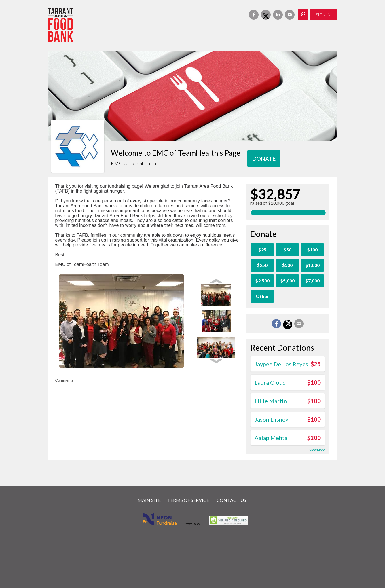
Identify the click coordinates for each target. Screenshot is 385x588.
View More (317, 450)
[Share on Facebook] (276, 324)
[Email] (299, 324)
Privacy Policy (191, 524)
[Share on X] (288, 325)
